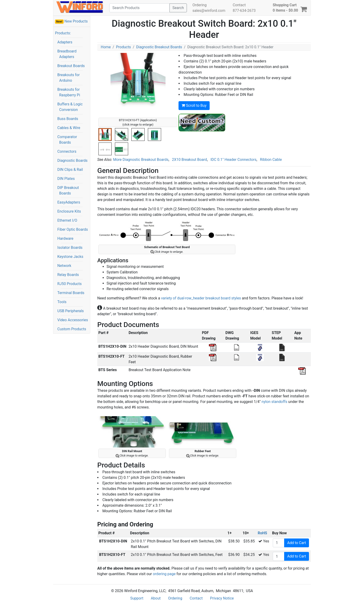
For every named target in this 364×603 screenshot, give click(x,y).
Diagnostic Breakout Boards (159, 47)
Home (106, 47)
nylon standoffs (275, 402)
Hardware (65, 238)
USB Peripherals (71, 311)
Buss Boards (68, 119)
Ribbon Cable (271, 160)
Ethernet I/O (67, 220)
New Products (71, 21)
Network (64, 266)
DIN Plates (66, 179)
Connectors (67, 151)
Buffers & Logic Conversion (70, 107)
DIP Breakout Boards (68, 190)
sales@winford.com (209, 11)
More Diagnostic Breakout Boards (141, 160)
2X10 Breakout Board (190, 160)
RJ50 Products (70, 284)
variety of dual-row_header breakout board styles (201, 298)
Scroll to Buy (194, 105)
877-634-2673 (244, 11)
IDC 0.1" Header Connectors (234, 160)
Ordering (200, 5)
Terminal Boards (71, 293)
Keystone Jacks (70, 257)
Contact (239, 5)
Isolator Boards (70, 248)
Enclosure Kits (69, 211)
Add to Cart (297, 543)
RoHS (262, 533)
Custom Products (72, 329)
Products (123, 47)
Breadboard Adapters (67, 54)
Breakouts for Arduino (68, 78)
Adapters (65, 42)
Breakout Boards (71, 66)
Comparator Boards (67, 140)
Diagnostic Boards (72, 160)
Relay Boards (68, 275)
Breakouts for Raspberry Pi (69, 92)
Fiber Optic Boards (73, 229)
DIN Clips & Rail (70, 170)
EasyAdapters (69, 202)
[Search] (140, 8)
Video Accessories (73, 320)
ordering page (164, 574)
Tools (62, 302)
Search (178, 8)
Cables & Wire (69, 128)
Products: (63, 33)
